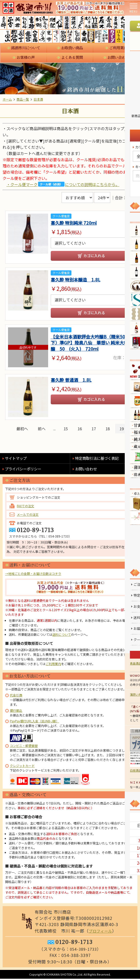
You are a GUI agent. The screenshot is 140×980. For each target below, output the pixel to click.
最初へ (22, 430)
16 (80, 430)
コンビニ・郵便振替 (24, 747)
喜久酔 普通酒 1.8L (73, 382)
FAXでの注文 (25, 507)
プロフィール (101, 932)
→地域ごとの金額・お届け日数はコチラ (33, 574)
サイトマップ (17, 459)
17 (94, 430)
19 (122, 430)
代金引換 (16, 696)
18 (108, 430)
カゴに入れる (94, 256)
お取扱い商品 (72, 48)
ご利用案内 (118, 48)
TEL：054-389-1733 (54, 537)
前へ (42, 430)
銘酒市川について (26, 48)
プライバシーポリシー (26, 470)
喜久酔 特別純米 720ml (76, 223)
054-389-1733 (83, 950)
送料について (62, 635)
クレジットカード (22, 767)
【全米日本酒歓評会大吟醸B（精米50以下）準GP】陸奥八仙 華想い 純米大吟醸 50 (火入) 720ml (91, 345)
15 (66, 430)
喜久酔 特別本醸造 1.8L (78, 280)
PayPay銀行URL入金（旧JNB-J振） (34, 722)
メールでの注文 (28, 515)
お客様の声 (26, 57)
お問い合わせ (118, 57)
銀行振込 (16, 711)
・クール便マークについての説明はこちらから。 (63, 184)
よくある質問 (72, 57)
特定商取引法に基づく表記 (100, 459)
